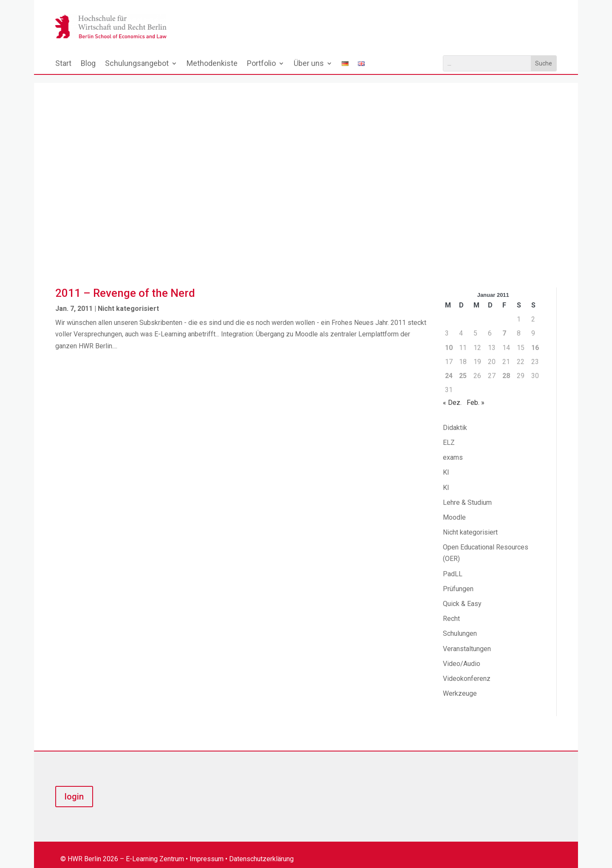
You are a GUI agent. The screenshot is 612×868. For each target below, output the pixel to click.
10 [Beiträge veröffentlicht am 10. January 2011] (449, 340)
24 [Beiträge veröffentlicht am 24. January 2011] (449, 368)
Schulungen (460, 625)
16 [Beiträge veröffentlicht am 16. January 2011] (535, 340)
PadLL (453, 566)
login (74, 788)
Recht (451, 610)
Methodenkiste (212, 64)
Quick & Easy (462, 596)
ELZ (449, 434)
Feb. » (476, 394)
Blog (88, 64)
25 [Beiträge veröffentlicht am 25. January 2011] (463, 368)
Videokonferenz (467, 670)
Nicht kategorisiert (128, 300)
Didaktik (455, 420)
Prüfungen (458, 581)
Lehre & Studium (467, 494)
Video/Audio (462, 656)
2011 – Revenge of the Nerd (125, 285)
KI (446, 464)
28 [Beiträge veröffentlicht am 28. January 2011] (506, 368)
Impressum (207, 851)
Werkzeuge (460, 685)
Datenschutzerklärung (261, 851)
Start (63, 64)
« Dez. (452, 394)
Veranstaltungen (467, 641)
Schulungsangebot (137, 64)
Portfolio (261, 64)
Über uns (309, 64)
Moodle (454, 509)
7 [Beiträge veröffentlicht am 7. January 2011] (504, 325)
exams (453, 449)
